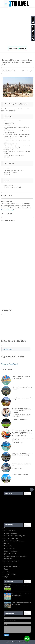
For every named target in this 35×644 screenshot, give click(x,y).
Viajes (6, 577)
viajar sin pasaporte (10, 574)
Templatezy (15, 642)
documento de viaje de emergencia (15, 536)
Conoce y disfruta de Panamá (20, 475)
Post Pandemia (9, 559)
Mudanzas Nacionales (11, 551)
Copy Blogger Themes (24, 642)
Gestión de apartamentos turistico (14, 541)
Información (8, 546)
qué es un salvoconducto (12, 561)
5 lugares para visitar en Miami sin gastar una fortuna (21, 595)
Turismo (7, 572)
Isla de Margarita (9, 548)
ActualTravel (8, 349)
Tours (10, 196)
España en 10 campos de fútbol (20, 419)
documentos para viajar (11, 538)
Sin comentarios (10, 70)
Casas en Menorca (10, 531)
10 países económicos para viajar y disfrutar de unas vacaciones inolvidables (21, 410)
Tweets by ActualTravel (10, 364)
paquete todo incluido (11, 554)
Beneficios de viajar (17, 442)
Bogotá (6, 528)
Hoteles (7, 543)
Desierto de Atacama (10, 533)
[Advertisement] (17, 26)
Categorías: (5, 196)
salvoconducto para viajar (12, 566)
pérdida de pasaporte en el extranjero (15, 556)
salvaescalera (8, 564)
